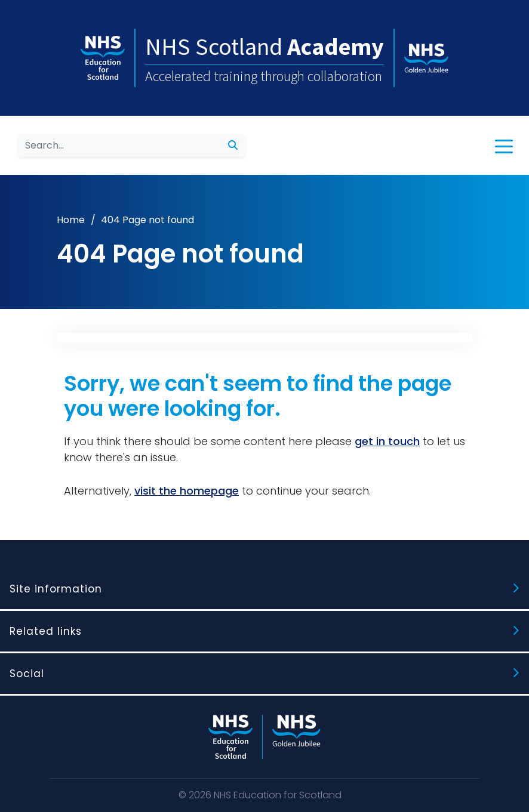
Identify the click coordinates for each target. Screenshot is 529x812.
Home (71, 220)
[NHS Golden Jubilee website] (296, 737)
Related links (46, 631)
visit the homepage (187, 491)
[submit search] (233, 146)
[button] (504, 146)
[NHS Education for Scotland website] (230, 737)
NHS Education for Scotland (278, 795)
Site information (56, 589)
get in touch (387, 441)
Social (27, 674)
